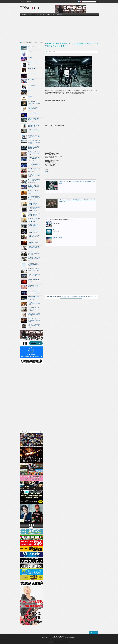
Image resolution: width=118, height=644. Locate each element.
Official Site (48, 171)
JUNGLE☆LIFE (30, 9)
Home (44, 638)
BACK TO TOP (94, 632)
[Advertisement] (59, 27)
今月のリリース (51, 14)
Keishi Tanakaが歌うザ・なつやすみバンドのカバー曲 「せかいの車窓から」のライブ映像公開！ (67, 297)
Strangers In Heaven (57, 238)
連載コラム (59, 14)
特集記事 (42, 14)
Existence (55, 222)
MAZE (54, 230)
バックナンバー (33, 14)
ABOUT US (24, 14)
